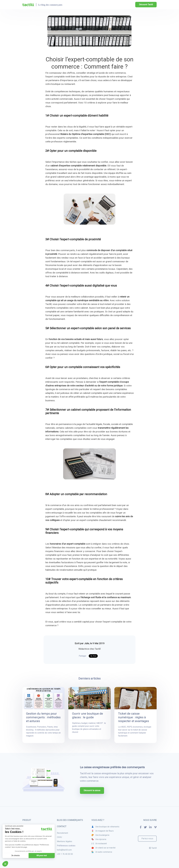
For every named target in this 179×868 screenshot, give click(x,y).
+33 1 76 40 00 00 (65, 854)
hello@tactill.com (64, 850)
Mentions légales (65, 841)
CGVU (59, 837)
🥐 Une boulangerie (100, 835)
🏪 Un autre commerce (102, 852)
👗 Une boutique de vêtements (105, 827)
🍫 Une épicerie (99, 839)
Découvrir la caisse (92, 790)
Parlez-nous (147, 839)
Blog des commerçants (70, 820)
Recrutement (62, 833)
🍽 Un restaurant (99, 844)
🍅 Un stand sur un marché (103, 848)
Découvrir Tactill (146, 5)
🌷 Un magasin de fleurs (102, 831)
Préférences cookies (66, 846)
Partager (83, 656)
